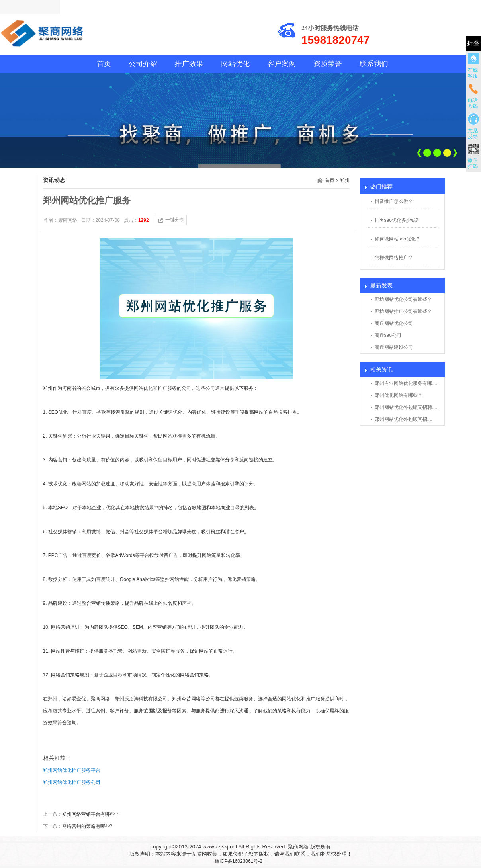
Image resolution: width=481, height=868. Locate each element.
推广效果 (189, 64)
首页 (104, 64)
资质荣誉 (328, 64)
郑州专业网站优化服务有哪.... (406, 383)
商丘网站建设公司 (394, 347)
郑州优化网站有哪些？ (399, 395)
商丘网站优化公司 (394, 323)
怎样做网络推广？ (394, 258)
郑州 (345, 180)
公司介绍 (143, 64)
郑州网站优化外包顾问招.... (404, 419)
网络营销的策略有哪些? (87, 826)
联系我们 (374, 64)
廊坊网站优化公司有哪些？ (403, 299)
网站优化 (235, 64)
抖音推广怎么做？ (394, 201)
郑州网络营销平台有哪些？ (91, 814)
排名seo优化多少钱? (397, 220)
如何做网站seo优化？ (398, 239)
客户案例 (282, 64)
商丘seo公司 (388, 335)
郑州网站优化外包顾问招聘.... (406, 407)
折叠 (473, 43)
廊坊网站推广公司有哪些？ (403, 311)
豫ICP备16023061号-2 (239, 861)
